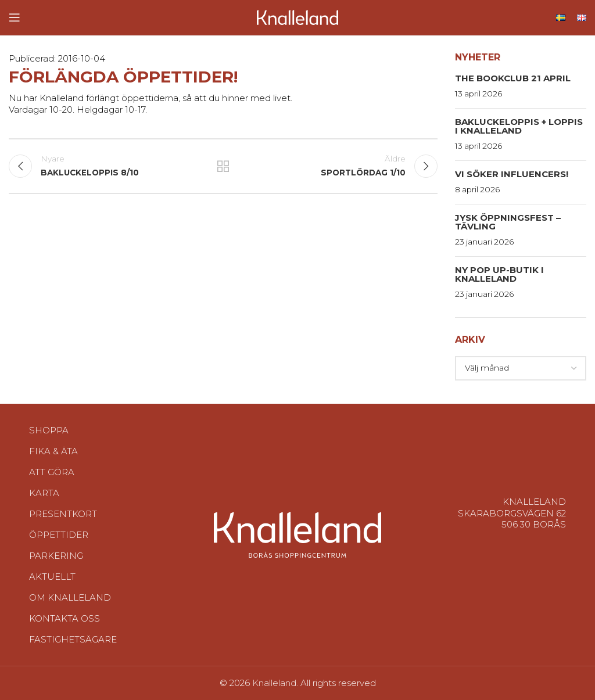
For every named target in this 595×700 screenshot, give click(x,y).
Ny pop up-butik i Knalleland (499, 274)
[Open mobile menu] (15, 17)
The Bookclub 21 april (513, 78)
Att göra (52, 472)
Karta (44, 493)
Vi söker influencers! (512, 174)
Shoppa (49, 430)
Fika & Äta (53, 451)
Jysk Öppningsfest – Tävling (508, 222)
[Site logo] (297, 17)
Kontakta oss (64, 618)
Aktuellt (52, 577)
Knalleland (274, 683)
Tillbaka (223, 166)
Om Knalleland (70, 597)
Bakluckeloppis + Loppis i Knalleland (519, 126)
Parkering (56, 556)
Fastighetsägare (73, 639)
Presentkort (63, 514)
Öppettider (59, 535)
